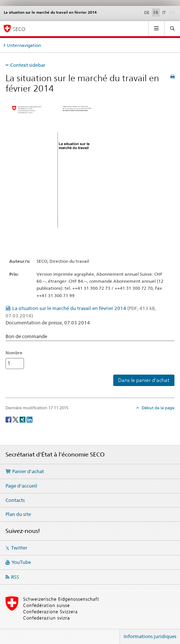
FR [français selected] (156, 13)
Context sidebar (28, 65)
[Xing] (23, 419)
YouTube (21, 562)
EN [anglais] (173, 12)
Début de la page (157, 408)
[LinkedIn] (30, 419)
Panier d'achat (28, 471)
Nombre (14, 353)
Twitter (19, 548)
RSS (15, 577)
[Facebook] (9, 419)
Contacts (15, 500)
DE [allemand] (147, 13)
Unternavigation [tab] (24, 45)
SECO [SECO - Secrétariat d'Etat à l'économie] (19, 29)
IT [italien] (164, 13)
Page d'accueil (21, 486)
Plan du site (18, 514)
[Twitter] (16, 419)
